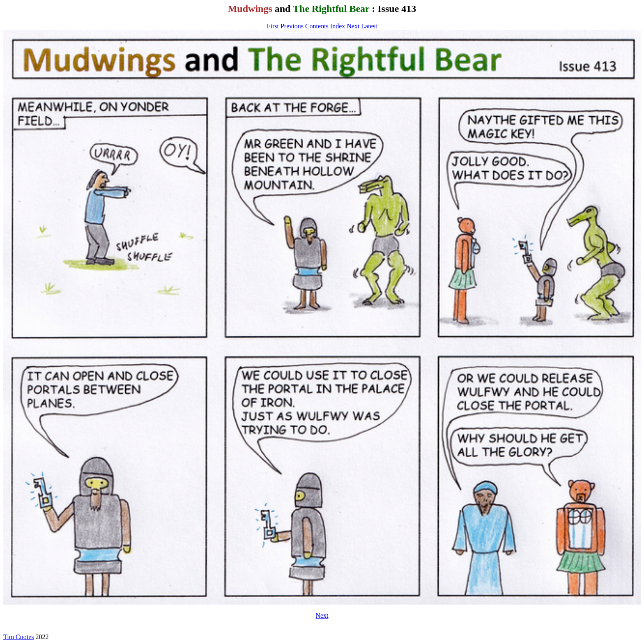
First (273, 26)
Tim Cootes (19, 637)
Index (338, 26)
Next (353, 26)
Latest (369, 26)
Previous (292, 26)
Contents (317, 26)
